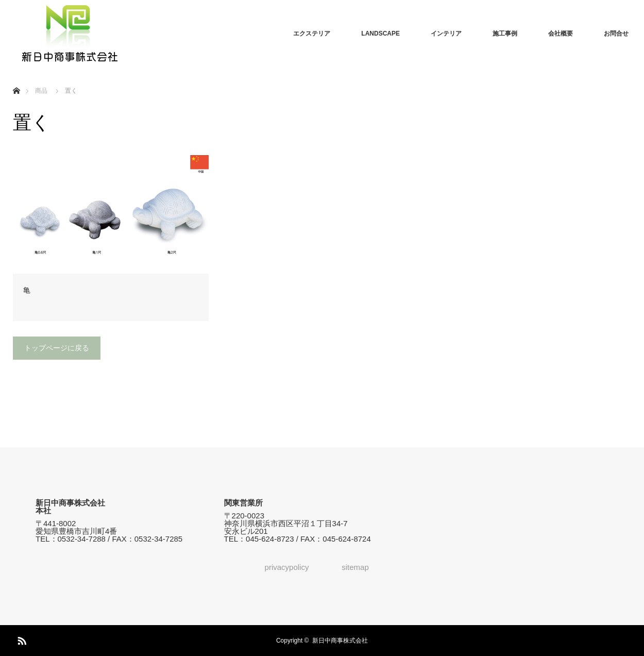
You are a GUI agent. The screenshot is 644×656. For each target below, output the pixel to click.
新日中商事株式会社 (340, 641)
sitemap (355, 567)
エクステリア (312, 33)
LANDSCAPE (380, 33)
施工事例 (505, 33)
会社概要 (561, 33)
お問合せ (616, 33)
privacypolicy (287, 567)
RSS (21, 639)
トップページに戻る (57, 348)
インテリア (446, 33)
